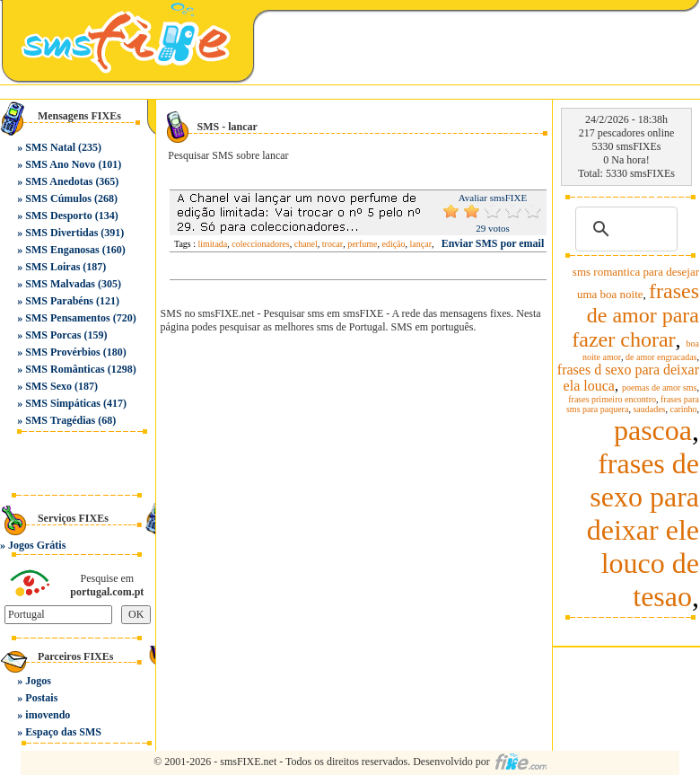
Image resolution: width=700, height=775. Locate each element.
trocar (332, 244)
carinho (684, 409)
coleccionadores (260, 244)
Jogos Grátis (37, 545)
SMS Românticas (65, 369)
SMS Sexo (48, 386)
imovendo (48, 715)
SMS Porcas (53, 335)
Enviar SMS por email (493, 243)
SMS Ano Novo (60, 164)
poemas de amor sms (660, 387)
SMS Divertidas (61, 233)
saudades (649, 409)
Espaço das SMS (63, 732)
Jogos (38, 681)
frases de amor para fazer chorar (635, 315)
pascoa (653, 430)
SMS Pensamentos (67, 318)
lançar (421, 244)
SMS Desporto (58, 216)
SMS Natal (50, 147)
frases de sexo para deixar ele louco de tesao (643, 530)
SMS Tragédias (60, 420)
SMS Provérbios (62, 352)
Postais (41, 698)
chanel (306, 244)
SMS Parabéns (59, 301)
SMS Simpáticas (63, 403)
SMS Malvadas (60, 284)
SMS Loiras (52, 267)
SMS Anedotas (59, 181)
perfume (362, 244)
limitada (213, 244)
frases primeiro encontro (612, 399)
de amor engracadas (661, 357)
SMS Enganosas (62, 250)
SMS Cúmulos (58, 198)
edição (393, 244)
